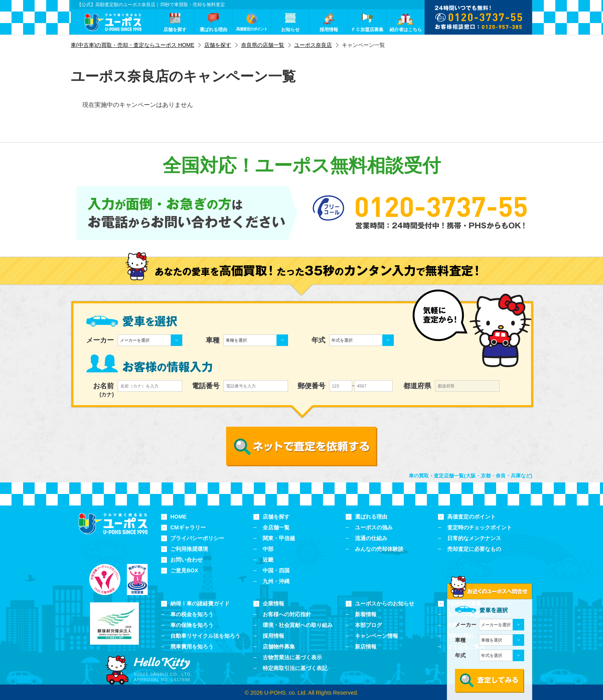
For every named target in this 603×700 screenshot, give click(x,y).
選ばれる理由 (371, 517)
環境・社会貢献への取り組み (298, 625)
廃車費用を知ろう (192, 647)
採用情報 (273, 636)
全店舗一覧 (276, 527)
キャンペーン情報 (376, 636)
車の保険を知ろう (192, 625)
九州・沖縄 (276, 581)
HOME (178, 517)
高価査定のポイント (471, 517)
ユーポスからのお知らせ (385, 604)
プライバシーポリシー (197, 538)
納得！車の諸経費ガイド (200, 604)
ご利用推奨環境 (189, 549)
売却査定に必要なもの (474, 549)
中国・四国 (276, 570)
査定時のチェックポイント (480, 527)
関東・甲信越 (279, 538)
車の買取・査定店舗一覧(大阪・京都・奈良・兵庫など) (471, 476)
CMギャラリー (188, 527)
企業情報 (273, 604)
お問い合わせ (187, 560)
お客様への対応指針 (287, 614)
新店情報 (366, 647)
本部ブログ (368, 625)
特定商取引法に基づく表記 (295, 668)
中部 (268, 549)
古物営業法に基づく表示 (292, 657)
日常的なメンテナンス (474, 538)
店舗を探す (276, 517)
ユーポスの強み (374, 527)
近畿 (268, 560)
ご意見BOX (184, 570)
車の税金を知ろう (192, 614)
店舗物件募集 (279, 647)
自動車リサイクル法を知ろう (205, 636)
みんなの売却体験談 (379, 549)
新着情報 (366, 614)
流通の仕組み (371, 538)
